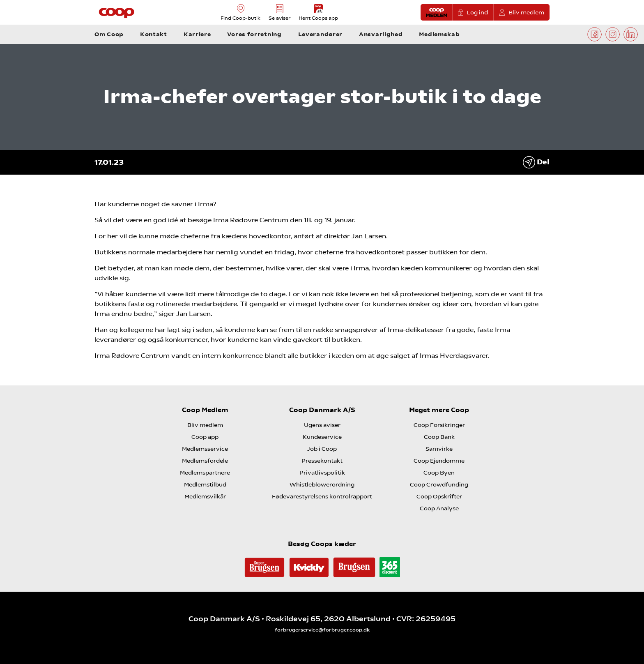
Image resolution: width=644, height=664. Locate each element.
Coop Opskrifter (439, 496)
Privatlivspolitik (322, 473)
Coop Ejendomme (439, 461)
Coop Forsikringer (439, 425)
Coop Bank (439, 437)
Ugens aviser (322, 425)
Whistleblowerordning (322, 484)
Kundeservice (322, 437)
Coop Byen (439, 473)
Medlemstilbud (205, 484)
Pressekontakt (322, 461)
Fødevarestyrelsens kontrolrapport (322, 496)
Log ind (473, 13)
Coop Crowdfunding (439, 484)
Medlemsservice (205, 449)
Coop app (205, 437)
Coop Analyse (439, 508)
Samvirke (439, 449)
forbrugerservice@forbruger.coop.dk (322, 630)
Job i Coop (322, 449)
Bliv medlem (522, 13)
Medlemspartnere (205, 473)
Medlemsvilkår (205, 496)
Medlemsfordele (205, 461)
